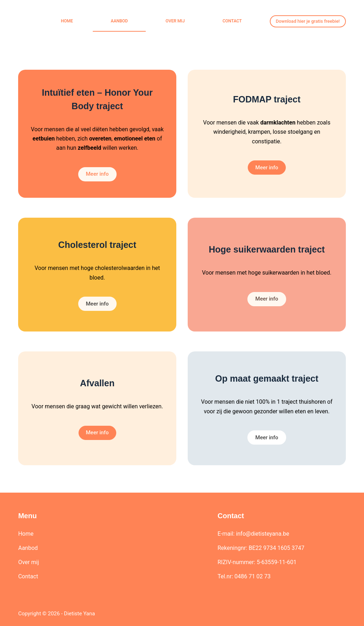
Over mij (175, 21)
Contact (232, 21)
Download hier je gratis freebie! (308, 21)
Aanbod (119, 21)
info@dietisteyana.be (263, 534)
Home (67, 21)
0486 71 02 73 (252, 576)
